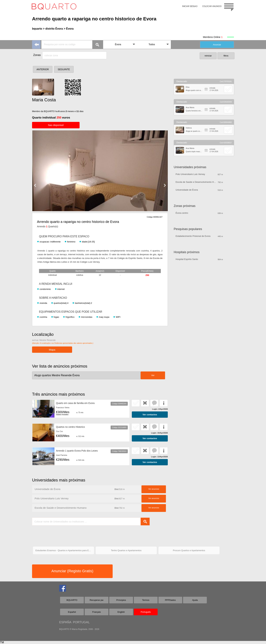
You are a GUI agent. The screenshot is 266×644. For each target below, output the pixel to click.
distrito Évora (54, 29)
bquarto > (38, 29)
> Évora (69, 29)
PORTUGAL (81, 622)
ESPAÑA (65, 622)
